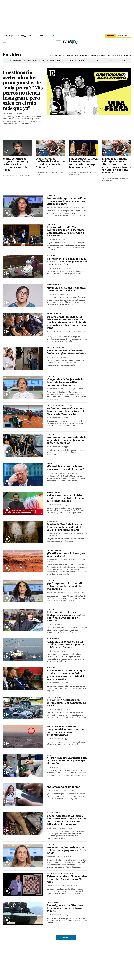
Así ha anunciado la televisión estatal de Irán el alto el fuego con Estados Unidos (65, 498)
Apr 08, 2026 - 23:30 (63, 294)
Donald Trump (52, 464)
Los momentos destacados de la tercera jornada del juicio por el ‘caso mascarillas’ (67, 262)
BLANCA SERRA (72, 61)
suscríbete (110, 36)
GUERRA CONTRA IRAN (54, 285)
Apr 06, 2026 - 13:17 (69, 886)
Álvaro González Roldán (68, 534)
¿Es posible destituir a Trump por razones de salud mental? (65, 468)
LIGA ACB (122, 61)
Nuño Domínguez (8, 176)
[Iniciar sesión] (124, 36)
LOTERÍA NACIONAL (85, 61)
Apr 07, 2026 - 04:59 (65, 828)
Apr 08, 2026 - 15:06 (77, 389)
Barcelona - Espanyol (109, 61)
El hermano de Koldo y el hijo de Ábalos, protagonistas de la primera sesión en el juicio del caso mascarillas (67, 675)
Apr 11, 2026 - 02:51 (22, 176)
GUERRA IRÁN (27, 61)
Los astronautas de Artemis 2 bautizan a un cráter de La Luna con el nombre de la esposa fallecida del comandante (67, 820)
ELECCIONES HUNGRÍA (49, 61)
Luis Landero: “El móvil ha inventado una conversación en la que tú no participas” (83, 163)
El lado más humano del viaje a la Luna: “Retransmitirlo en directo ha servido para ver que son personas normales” (117, 166)
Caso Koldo (51, 435)
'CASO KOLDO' (51, 196)
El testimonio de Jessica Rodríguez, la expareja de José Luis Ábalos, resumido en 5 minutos (66, 617)
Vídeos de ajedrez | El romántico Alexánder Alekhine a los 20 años (67, 879)
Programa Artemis (54, 813)
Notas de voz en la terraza (100, 56)
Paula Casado (18, 113)
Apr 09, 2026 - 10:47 (60, 239)
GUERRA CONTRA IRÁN (54, 493)
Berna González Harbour (78, 173)
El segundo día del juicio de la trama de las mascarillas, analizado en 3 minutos (65, 383)
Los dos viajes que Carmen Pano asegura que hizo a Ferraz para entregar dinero (67, 201)
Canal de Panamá (53, 639)
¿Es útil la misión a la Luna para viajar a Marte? (66, 555)
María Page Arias (118, 178)
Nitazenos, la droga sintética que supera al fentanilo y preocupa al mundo (67, 761)
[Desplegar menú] (5, 42)
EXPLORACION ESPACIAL (55, 314)
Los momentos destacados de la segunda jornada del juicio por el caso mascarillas (67, 440)
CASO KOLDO (51, 256)
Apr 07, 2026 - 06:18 (66, 791)
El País (49, 239)
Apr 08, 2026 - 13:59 (60, 447)
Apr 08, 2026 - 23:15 (61, 357)
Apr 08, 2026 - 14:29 (60, 418)
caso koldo (51, 845)
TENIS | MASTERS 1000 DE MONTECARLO (60, 406)
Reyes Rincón (51, 857)
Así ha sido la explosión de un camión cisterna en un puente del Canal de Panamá (65, 645)
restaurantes (52, 522)
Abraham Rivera (52, 534)
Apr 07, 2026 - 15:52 (76, 593)
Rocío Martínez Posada (55, 208)
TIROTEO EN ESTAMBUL (54, 697)
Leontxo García (52, 886)
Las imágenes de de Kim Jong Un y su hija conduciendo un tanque (65, 908)
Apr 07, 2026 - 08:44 (60, 683)
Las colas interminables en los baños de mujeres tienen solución (66, 352)
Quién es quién (117, 56)
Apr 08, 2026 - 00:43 (60, 505)
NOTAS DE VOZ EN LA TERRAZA (57, 348)
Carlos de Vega (52, 560)
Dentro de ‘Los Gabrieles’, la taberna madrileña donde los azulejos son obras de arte (65, 527)
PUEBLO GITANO (52, 224)
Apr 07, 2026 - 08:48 (60, 651)
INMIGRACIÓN (62, 61)
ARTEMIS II (36, 61)
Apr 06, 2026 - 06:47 (60, 915)
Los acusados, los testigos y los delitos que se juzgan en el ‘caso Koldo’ (66, 850)
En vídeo (12, 55)
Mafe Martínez (52, 473)
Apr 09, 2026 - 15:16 (76, 208)
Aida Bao (50, 357)
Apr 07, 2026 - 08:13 (65, 709)
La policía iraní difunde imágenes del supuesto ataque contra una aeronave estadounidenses (66, 731)
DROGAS (49, 755)
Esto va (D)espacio (83, 56)
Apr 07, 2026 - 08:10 (60, 739)
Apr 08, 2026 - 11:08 (70, 473)
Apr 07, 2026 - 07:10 (60, 767)
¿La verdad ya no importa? (63, 787)
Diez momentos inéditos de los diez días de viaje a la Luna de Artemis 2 (50, 163)
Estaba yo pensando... (67, 56)
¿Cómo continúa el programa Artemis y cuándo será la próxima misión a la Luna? (16, 164)
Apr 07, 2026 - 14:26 (65, 625)
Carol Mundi (106, 178)
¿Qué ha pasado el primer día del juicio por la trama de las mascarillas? (65, 586)
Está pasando (17, 61)
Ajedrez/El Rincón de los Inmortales (60, 874)
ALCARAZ (96, 61)
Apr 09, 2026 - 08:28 (65, 268)
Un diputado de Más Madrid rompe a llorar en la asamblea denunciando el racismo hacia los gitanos (66, 232)
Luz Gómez (50, 294)
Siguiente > (66, 938)
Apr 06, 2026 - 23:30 (64, 857)
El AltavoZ (127, 56)
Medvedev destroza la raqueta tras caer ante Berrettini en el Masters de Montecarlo (66, 411)
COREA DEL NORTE (53, 903)
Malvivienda (53, 56)
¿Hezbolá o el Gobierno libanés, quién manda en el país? (66, 289)
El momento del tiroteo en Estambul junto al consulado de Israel (66, 703)
